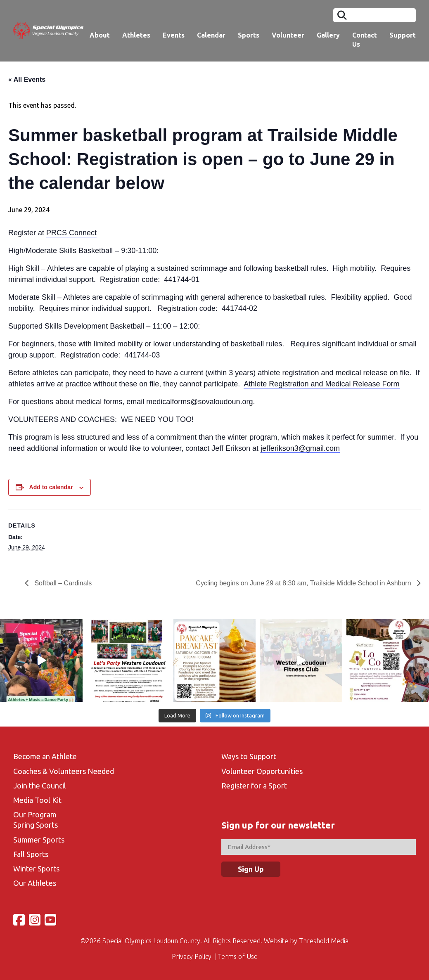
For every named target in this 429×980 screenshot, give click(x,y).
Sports (249, 35)
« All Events (27, 79)
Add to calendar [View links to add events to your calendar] (51, 487)
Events (174, 35)
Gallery (328, 35)
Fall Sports (31, 854)
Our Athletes (35, 883)
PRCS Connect (71, 233)
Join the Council (40, 786)
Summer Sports (39, 840)
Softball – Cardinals (62, 583)
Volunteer (288, 35)
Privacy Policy (192, 956)
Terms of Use (238, 956)
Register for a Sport (254, 786)
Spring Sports (36, 825)
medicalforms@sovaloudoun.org (199, 402)
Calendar (211, 35)
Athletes (136, 35)
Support (403, 35)
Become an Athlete (45, 756)
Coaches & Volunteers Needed (64, 771)
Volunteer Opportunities (262, 771)
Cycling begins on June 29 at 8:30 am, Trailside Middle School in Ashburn (304, 583)
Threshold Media (324, 941)
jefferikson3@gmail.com (300, 448)
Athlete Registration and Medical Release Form (321, 384)
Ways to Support (249, 756)
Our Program (35, 814)
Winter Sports (36, 869)
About (100, 35)
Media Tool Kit (37, 800)
